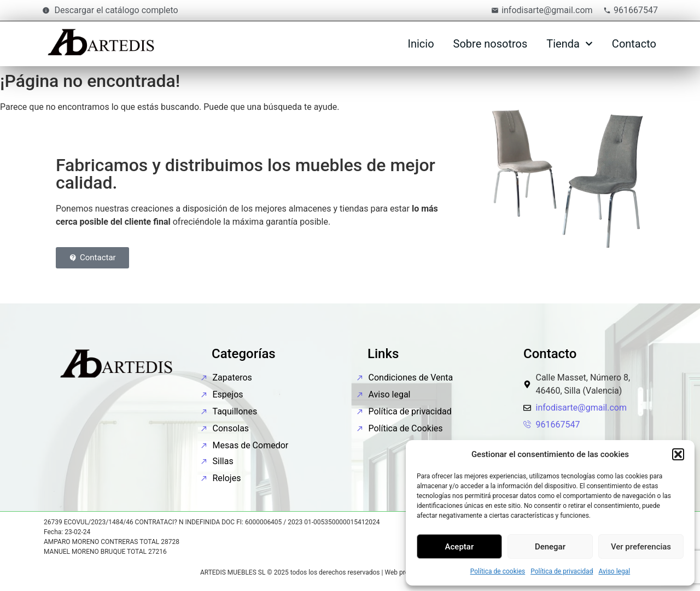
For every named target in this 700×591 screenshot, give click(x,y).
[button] (678, 454)
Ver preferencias (641, 547)
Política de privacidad (562, 571)
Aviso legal (614, 571)
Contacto (634, 44)
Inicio (421, 44)
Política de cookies (498, 571)
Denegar (550, 547)
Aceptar (460, 547)
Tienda (570, 44)
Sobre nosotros (491, 44)
